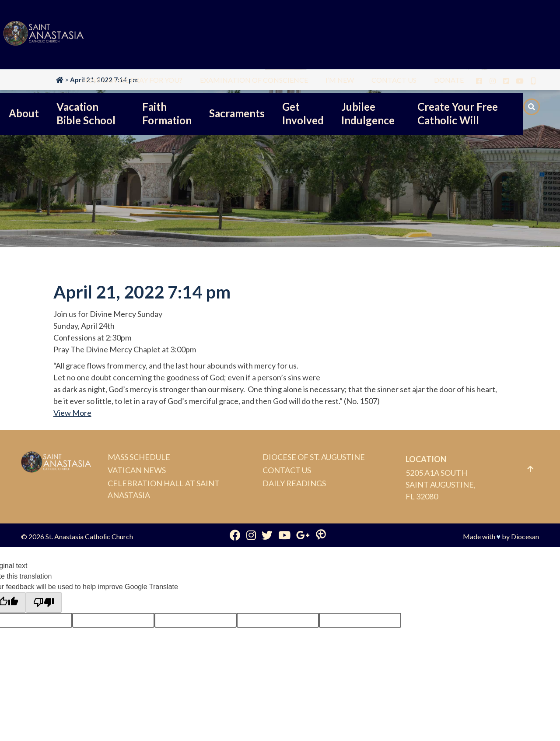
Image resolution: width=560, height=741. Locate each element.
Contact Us (287, 470)
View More (72, 413)
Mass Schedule (139, 457)
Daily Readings (294, 483)
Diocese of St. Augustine (314, 457)
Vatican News (137, 470)
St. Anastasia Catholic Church (89, 536)
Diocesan (525, 536)
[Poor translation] (44, 603)
